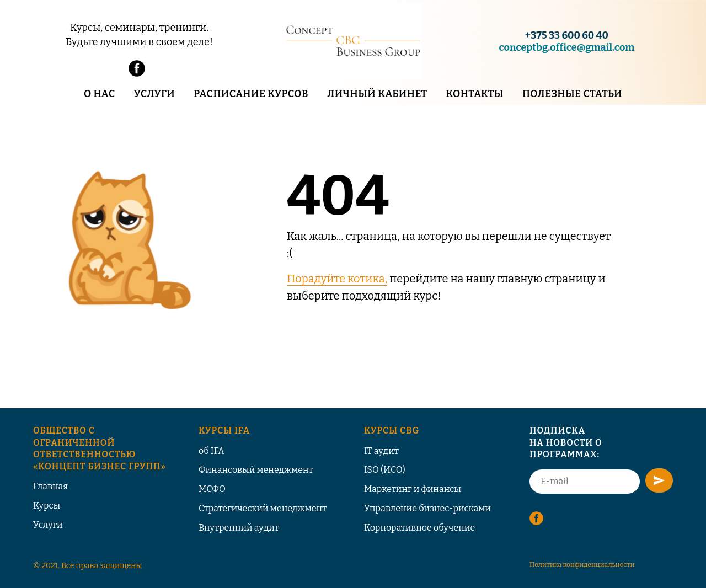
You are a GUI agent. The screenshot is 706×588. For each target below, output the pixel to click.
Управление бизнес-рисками (427, 508)
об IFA (212, 451)
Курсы (47, 506)
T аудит (383, 451)
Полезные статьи (572, 94)
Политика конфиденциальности (582, 565)
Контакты (475, 94)
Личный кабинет (377, 94)
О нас (100, 94)
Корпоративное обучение (419, 528)
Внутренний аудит (239, 528)
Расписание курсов (251, 94)
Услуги (154, 94)
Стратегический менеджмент (263, 508)
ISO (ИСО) (385, 470)
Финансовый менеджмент (256, 470)
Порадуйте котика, (337, 279)
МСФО (212, 489)
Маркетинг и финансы (413, 489)
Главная (50, 486)
